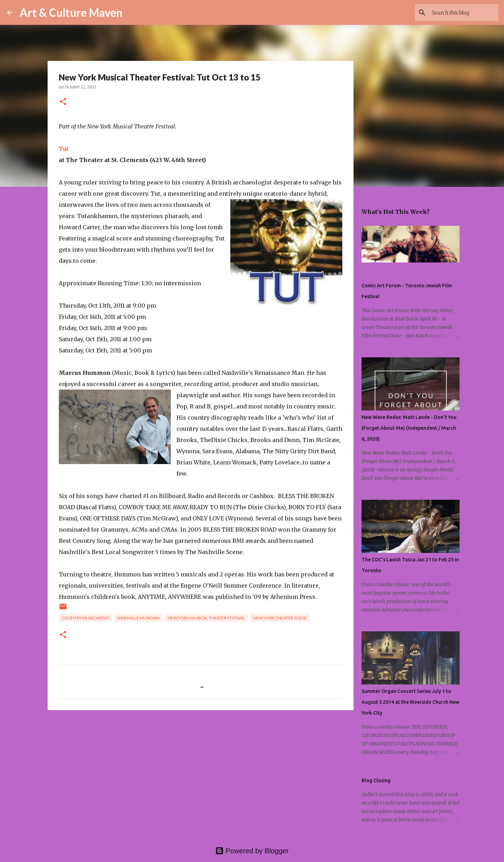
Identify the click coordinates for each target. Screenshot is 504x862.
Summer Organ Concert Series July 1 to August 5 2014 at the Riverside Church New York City (411, 702)
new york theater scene (280, 618)
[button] (63, 102)
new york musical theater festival (206, 618)
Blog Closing (376, 780)
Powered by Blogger (252, 851)
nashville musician (138, 618)
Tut (64, 149)
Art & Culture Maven (71, 12)
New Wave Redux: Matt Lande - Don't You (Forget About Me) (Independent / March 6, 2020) (409, 428)
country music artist (85, 618)
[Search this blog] (462, 13)
